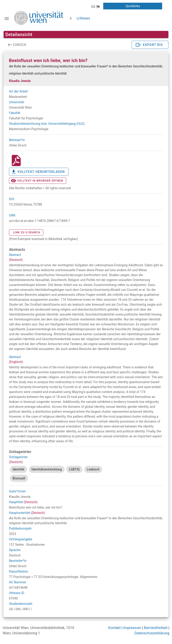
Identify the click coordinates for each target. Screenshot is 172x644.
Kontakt (115, 628)
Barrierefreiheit (156, 628)
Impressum (132, 628)
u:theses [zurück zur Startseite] (83, 18)
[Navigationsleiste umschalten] (7, 19)
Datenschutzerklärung (152, 633)
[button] (95, 7)
